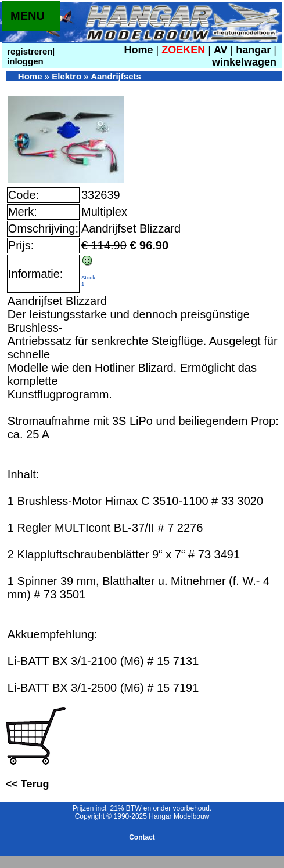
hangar (253, 50)
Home (139, 50)
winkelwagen (244, 62)
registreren (29, 51)
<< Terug (28, 784)
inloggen (24, 61)
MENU (28, 16)
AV (222, 50)
